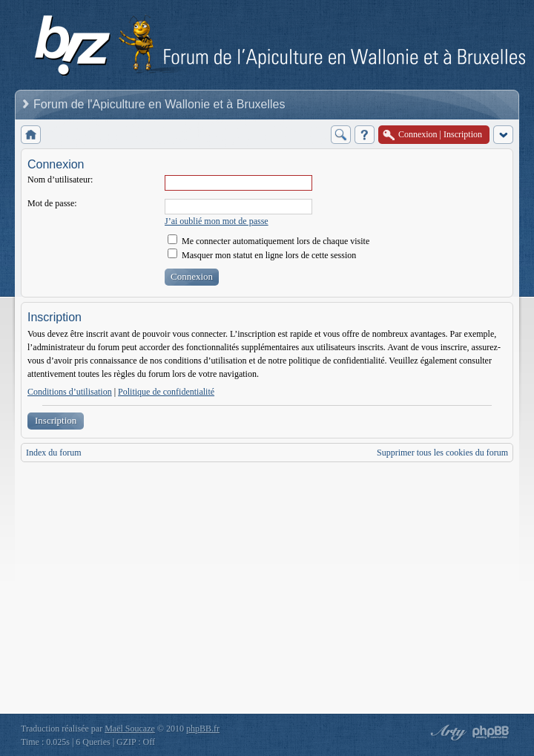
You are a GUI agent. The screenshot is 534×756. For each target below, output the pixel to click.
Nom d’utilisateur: (60, 180)
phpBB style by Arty (446, 732)
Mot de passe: (52, 203)
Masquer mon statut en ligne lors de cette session (262, 255)
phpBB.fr (203, 729)
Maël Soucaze (130, 729)
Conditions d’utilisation (70, 392)
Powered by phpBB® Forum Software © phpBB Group (491, 732)
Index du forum (54, 453)
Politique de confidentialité (166, 392)
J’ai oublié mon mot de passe (217, 221)
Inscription (56, 420)
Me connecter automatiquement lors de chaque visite (268, 241)
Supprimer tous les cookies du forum (442, 453)
